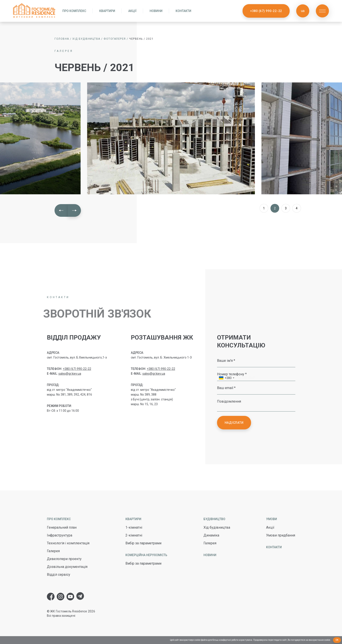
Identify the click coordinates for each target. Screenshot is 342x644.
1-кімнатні (134, 527)
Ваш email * (226, 388)
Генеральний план (62, 527)
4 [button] (297, 208)
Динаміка (211, 535)
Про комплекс (74, 11)
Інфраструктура (60, 535)
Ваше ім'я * (226, 360)
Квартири (107, 11)
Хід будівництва (86, 39)
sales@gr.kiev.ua (70, 374)
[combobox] (226, 378)
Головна (62, 39)
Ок (337, 640)
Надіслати (234, 423)
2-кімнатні (134, 535)
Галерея (53, 551)
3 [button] (286, 208)
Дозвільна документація (67, 567)
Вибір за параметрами (143, 543)
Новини (156, 11)
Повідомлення (229, 401)
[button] (61, 210)
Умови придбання (281, 535)
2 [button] (275, 208)
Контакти (183, 11)
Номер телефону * (232, 374)
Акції (132, 11)
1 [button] (264, 208)
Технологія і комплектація (68, 543)
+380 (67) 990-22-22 (266, 11)
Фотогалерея (115, 39)
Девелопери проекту (64, 559)
